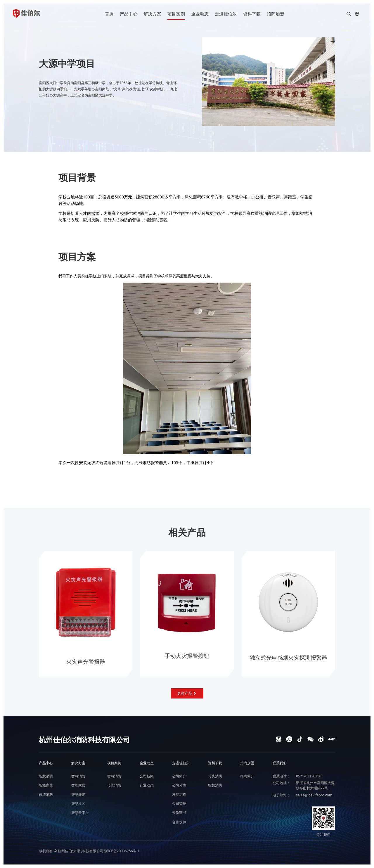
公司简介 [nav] (179, 776)
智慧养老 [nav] (78, 794)
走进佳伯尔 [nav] (226, 14)
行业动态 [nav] (147, 785)
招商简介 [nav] (247, 776)
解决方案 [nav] (153, 14)
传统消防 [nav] (46, 794)
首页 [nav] (109, 13)
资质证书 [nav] (179, 813)
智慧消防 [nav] (46, 776)
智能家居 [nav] (46, 785)
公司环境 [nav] (179, 785)
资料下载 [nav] (252, 14)
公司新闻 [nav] (147, 776)
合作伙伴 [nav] (179, 822)
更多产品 (187, 693)
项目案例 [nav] (176, 14)
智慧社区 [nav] (78, 804)
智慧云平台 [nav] (80, 813)
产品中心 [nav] (129, 14)
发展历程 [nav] (179, 794)
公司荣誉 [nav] (179, 804)
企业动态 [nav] (200, 14)
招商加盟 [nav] (276, 14)
